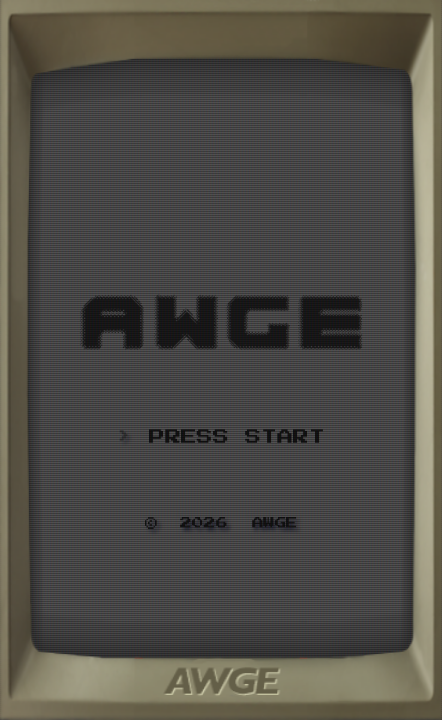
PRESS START (237, 437)
